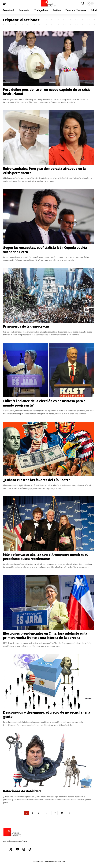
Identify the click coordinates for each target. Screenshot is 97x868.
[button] (6, 3)
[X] (11, 849)
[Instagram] (24, 849)
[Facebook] (5, 849)
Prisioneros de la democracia (26, 326)
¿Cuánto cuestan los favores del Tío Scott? (37, 480)
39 (55, 813)
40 (62, 813)
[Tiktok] (30, 849)
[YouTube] (17, 849)
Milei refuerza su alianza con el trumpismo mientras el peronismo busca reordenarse (45, 557)
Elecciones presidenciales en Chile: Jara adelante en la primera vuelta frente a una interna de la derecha (45, 636)
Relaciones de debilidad (22, 791)
